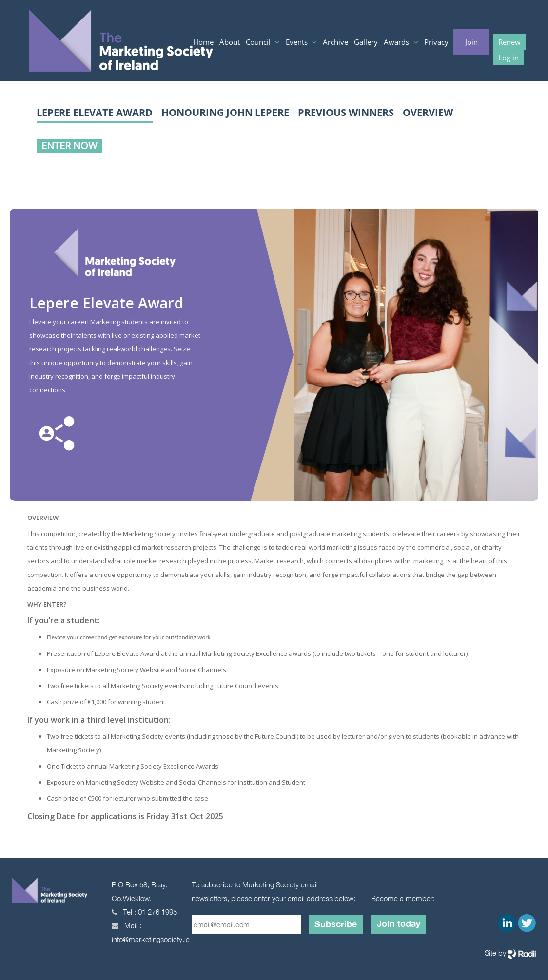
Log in (509, 58)
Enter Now (69, 145)
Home (203, 42)
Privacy (436, 42)
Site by (510, 953)
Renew (509, 42)
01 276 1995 (157, 912)
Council (259, 42)
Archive (335, 42)
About (230, 42)
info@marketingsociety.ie (151, 939)
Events (298, 42)
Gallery (366, 42)
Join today (399, 923)
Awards (397, 42)
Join (471, 42)
